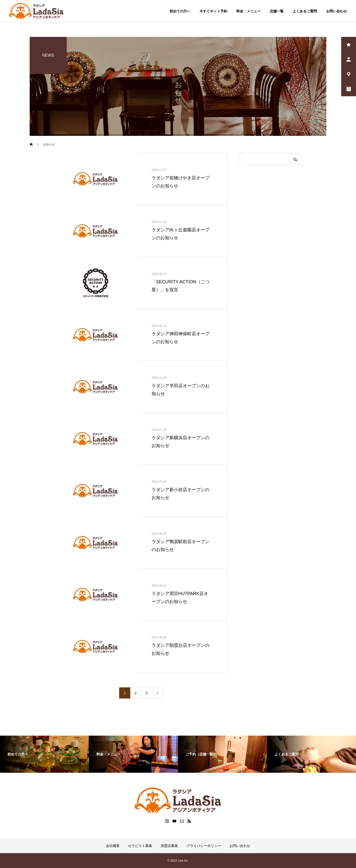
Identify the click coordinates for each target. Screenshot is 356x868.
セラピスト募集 (140, 846)
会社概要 (113, 846)
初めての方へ (180, 11)
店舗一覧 (277, 11)
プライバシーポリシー (204, 846)
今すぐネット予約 (213, 11)
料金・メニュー (248, 11)
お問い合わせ (336, 11)
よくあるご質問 (305, 11)
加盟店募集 (169, 846)
